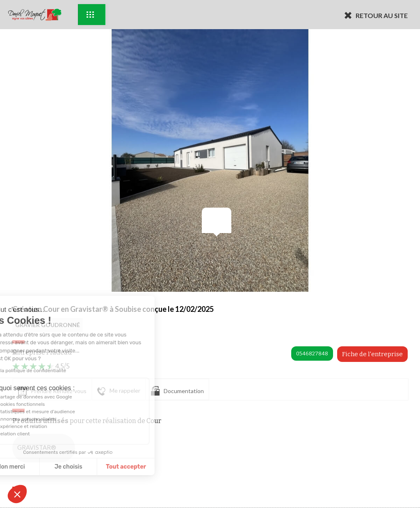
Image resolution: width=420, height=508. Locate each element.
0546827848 (312, 354)
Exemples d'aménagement (90, 15)
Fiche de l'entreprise (372, 354)
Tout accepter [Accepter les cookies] (86, 467)
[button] (17, 494)
